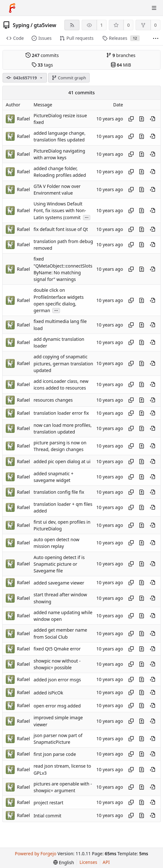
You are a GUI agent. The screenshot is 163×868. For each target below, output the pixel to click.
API (106, 862)
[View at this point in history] (152, 119)
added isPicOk (48, 693)
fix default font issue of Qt (61, 229)
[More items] (156, 38)
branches (121, 55)
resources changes (53, 400)
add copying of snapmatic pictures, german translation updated (63, 364)
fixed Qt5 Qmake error (57, 649)
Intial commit (47, 816)
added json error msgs (57, 680)
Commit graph (69, 78)
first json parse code (55, 754)
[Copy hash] (131, 119)
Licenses (88, 862)
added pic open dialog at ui (62, 461)
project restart (48, 803)
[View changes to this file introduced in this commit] (142, 119)
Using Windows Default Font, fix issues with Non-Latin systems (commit (60, 211)
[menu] (64, 862)
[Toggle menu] (154, 8)
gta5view (45, 25)
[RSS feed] (72, 25)
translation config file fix (59, 492)
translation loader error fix (61, 413)
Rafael (23, 119)
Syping (21, 25)
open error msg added (57, 706)
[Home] (12, 8)
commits (42, 55)
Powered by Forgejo (36, 854)
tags (42, 65)
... (87, 217)
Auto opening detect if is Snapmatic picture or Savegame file (59, 564)
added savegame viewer (59, 583)
